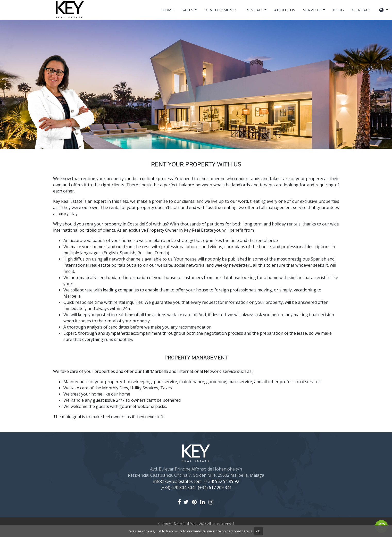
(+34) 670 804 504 (177, 488)
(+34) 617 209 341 (215, 488)
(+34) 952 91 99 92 (222, 481)
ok (258, 531)
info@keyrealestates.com (177, 481)
